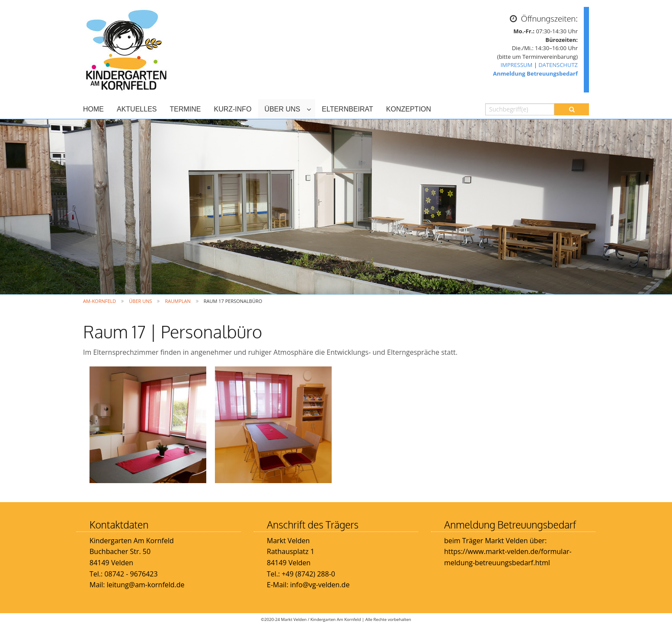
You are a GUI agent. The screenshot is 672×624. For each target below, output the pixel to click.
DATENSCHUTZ (558, 65)
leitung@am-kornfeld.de (146, 585)
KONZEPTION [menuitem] (409, 109)
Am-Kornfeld (99, 301)
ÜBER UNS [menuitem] (283, 109)
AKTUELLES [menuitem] (137, 109)
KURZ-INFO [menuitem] (232, 109)
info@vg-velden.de (319, 585)
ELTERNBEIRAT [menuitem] (347, 109)
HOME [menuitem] (93, 109)
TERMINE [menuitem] (185, 109)
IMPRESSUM (516, 65)
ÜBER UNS (140, 301)
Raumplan (178, 301)
